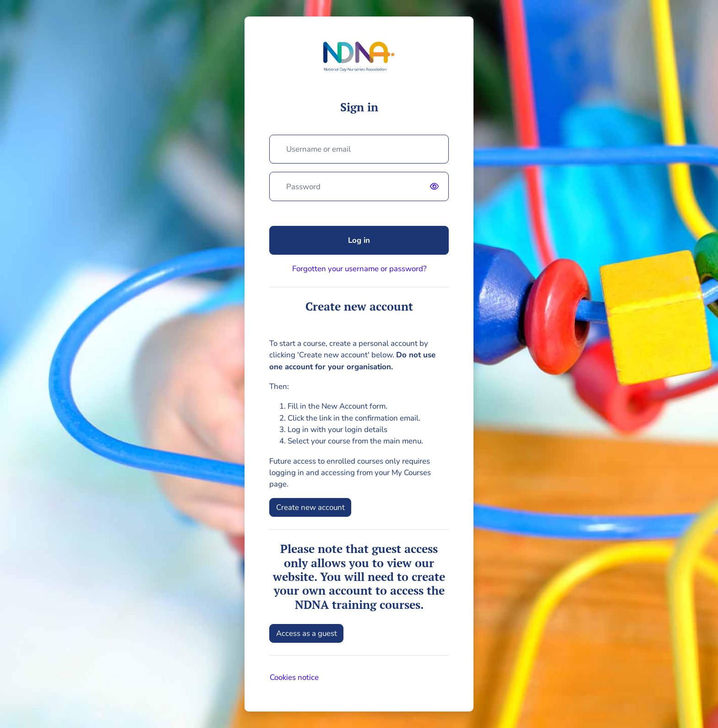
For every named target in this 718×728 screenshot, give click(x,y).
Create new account (310, 507)
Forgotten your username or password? (359, 269)
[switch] (436, 186)
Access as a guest (307, 633)
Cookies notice (294, 677)
